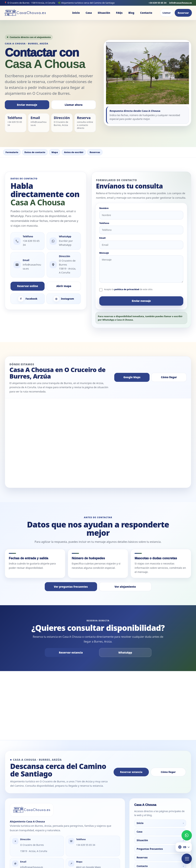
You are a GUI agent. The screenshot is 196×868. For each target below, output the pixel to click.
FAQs (119, 13)
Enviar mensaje (27, 105)
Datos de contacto (35, 152)
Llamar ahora (74, 105)
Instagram (64, 299)
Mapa (55, 152)
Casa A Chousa (96, 692)
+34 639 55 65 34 (157, 3)
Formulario (12, 152)
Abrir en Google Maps (88, 845)
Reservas (95, 152)
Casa (89, 13)
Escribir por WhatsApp (66, 243)
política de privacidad (127, 289)
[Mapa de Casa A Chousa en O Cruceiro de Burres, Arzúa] (98, 443)
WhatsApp (125, 653)
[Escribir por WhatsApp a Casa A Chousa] (187, 835)
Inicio (76, 13)
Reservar (183, 13)
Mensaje (104, 253)
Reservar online (28, 286)
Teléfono (104, 223)
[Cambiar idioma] (184, 847)
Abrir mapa (64, 286)
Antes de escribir (74, 152)
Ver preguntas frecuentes (71, 587)
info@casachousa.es (181, 3)
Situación (104, 13)
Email (102, 238)
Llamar (167, 13)
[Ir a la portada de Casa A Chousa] (25, 13)
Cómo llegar (169, 377)
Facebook (28, 299)
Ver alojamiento (125, 587)
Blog (131, 13)
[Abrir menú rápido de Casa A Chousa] (187, 859)
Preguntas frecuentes (160, 826)
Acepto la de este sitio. (129, 289)
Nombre (104, 208)
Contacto (146, 13)
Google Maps (132, 377)
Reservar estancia (71, 653)
